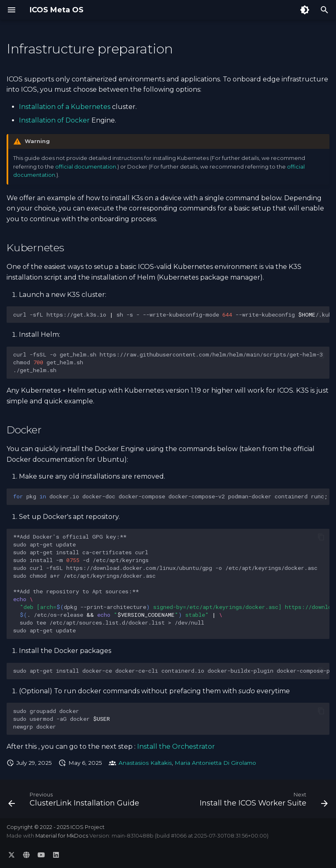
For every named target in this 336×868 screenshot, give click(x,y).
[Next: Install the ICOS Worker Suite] (263, 801)
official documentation (86, 167)
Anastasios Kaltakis (145, 763)
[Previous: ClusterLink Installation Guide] (75, 801)
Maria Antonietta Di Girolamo (215, 763)
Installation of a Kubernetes (65, 107)
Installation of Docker (54, 120)
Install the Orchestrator (176, 746)
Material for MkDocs (62, 836)
